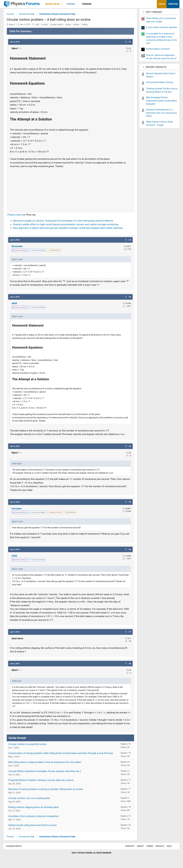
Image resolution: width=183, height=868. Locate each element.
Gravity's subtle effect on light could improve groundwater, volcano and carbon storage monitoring (67, 225)
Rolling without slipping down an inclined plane (35, 811)
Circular (46, 25)
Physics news (16, 215)
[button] (64, 4)
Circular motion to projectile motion (29, 748)
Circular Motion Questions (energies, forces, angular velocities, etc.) (46, 775)
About (139, 850)
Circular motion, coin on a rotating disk (31, 802)
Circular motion (58, 25)
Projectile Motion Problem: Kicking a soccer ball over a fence (42, 784)
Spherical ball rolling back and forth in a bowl (34, 829)
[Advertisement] (70, 189)
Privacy (158, 850)
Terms (148, 850)
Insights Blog (54, 4)
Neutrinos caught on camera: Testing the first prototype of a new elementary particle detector (65, 221)
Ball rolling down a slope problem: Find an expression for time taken (46, 766)
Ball (39, 25)
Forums (72, 4)
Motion (78, 25)
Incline (70, 25)
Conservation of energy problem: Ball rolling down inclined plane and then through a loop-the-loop (62, 757)
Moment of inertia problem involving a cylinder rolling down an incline (47, 793)
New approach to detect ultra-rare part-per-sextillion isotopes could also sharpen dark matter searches (69, 229)
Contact (128, 850)
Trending (88, 4)
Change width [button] (16, 850)
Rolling (86, 25)
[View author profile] (56, 513)
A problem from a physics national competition (35, 820)
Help (167, 850)
